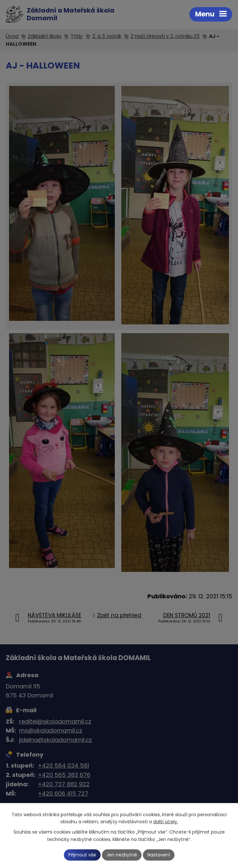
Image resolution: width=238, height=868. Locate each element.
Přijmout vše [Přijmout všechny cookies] (82, 855)
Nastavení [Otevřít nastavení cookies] (159, 855)
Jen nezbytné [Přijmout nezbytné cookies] (122, 855)
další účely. (166, 822)
